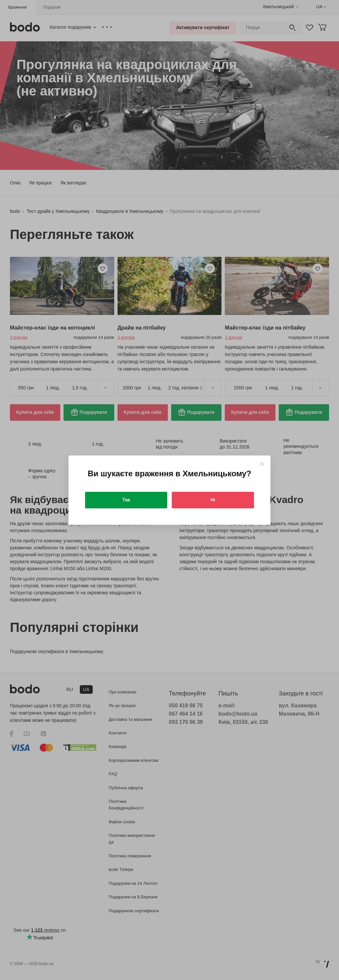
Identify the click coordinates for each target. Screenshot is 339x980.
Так (126, 500)
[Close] (262, 464)
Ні (213, 500)
